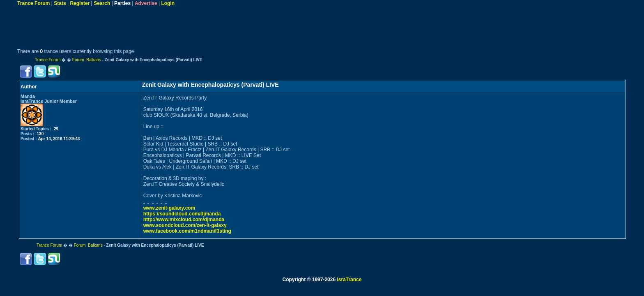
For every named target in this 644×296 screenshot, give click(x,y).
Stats (60, 3)
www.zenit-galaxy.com (169, 208)
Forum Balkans (87, 60)
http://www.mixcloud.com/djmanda (184, 220)
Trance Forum (33, 3)
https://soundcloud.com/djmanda (182, 214)
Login (168, 3)
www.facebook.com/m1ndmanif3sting (187, 231)
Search (102, 3)
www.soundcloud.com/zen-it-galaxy (185, 225)
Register (80, 3)
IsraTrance (349, 280)
